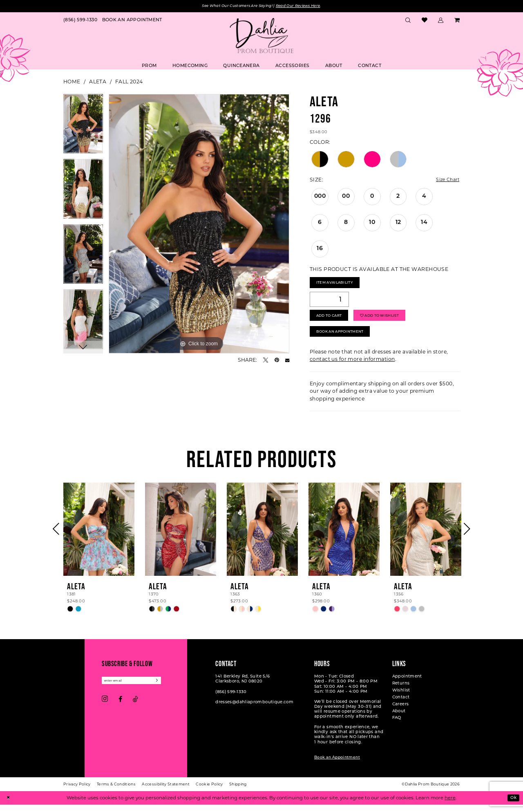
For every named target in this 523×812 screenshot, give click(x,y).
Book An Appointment (345, 339)
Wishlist (401, 698)
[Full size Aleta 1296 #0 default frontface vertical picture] (199, 224)
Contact (401, 705)
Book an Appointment (337, 766)
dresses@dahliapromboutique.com (254, 710)
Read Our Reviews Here (305, 6)
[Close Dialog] (9, 805)
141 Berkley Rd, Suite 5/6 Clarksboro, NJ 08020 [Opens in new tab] (243, 687)
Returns (401, 691)
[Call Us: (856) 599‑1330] (80, 21)
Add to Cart (332, 320)
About (399, 719)
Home (72, 82)
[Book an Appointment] (132, 21)
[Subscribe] (167, 689)
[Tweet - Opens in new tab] (266, 360)
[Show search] (408, 21)
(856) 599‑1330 (231, 700)
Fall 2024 (129, 82)
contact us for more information (352, 368)
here (450, 805)
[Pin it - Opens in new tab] (277, 360)
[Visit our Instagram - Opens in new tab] (105, 709)
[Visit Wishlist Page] (424, 21)
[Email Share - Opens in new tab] (287, 360)
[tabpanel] (83, 127)
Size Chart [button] (446, 180)
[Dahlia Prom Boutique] (261, 36)
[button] (441, 21)
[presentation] (99, 537)
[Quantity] (329, 303)
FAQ (397, 726)
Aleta (98, 82)
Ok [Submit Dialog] (512, 805)
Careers (401, 712)
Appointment (407, 684)
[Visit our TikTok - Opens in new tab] (135, 709)
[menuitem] (80, 21)
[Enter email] (136, 689)
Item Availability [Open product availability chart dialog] (338, 285)
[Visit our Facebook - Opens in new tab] (120, 709)
